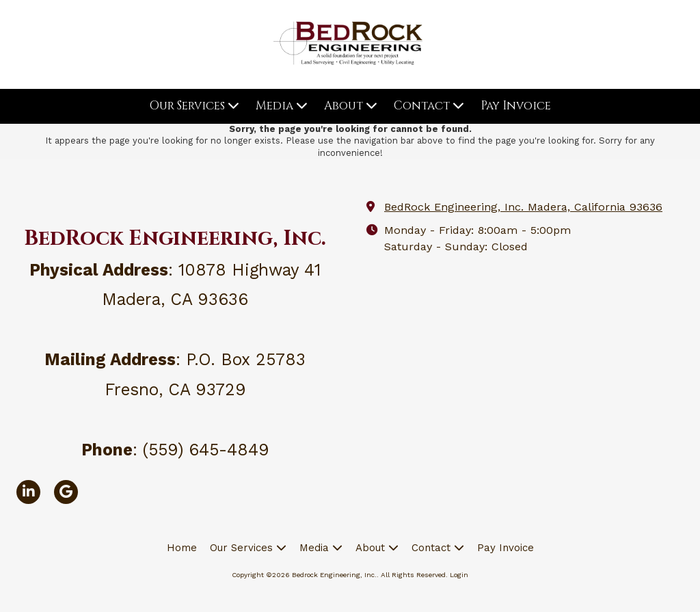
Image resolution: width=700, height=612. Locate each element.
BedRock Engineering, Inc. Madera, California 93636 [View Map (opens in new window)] (523, 207)
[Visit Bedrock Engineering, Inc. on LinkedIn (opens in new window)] (28, 492)
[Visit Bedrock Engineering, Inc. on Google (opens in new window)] (66, 492)
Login (459, 575)
